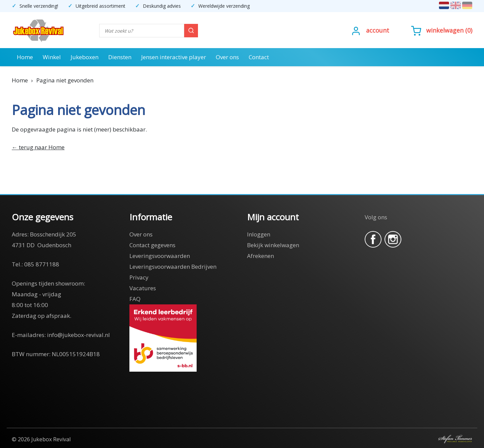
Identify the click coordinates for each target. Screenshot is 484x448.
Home (25, 57)
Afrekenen (260, 256)
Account (378, 30)
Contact (259, 57)
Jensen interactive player (174, 57)
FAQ (135, 299)
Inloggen (259, 234)
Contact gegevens (152, 245)
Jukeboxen (85, 57)
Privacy (139, 277)
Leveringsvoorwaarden (160, 256)
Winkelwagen (445, 30)
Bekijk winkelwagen (273, 245)
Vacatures (143, 288)
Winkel (52, 57)
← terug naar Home (38, 147)
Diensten (120, 57)
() (442, 30)
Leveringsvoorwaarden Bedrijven (173, 267)
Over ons (227, 57)
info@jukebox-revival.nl (78, 335)
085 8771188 (42, 264)
